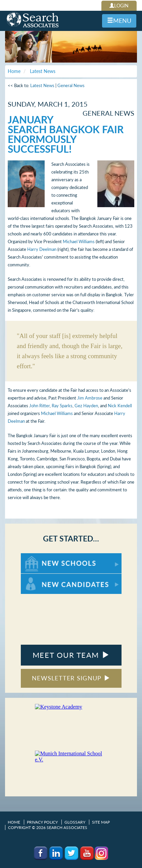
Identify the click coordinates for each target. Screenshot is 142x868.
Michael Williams (79, 241)
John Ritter (39, 406)
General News (71, 85)
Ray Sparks (62, 406)
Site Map (101, 822)
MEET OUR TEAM (71, 655)
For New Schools (38, 556)
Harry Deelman (42, 249)
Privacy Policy (42, 822)
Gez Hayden (86, 406)
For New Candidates (42, 577)
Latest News (42, 85)
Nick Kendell (120, 406)
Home (14, 822)
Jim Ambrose (90, 398)
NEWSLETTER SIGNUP (71, 678)
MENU (119, 21)
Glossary (75, 822)
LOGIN (119, 6)
